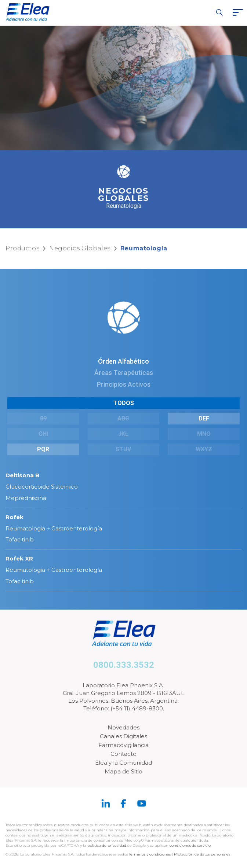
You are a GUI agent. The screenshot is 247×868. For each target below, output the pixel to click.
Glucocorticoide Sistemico (42, 487)
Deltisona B (22, 475)
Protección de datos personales (202, 854)
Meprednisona (26, 498)
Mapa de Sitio (123, 771)
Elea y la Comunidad (123, 763)
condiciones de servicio (190, 845)
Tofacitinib (20, 539)
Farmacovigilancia (123, 745)
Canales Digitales (123, 736)
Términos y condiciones (150, 854)
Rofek (14, 517)
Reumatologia (25, 528)
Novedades (123, 727)
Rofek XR (19, 558)
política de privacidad (107, 845)
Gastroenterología (77, 528)
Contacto (123, 754)
